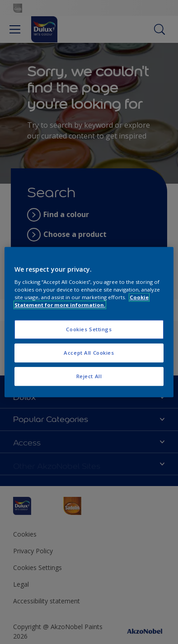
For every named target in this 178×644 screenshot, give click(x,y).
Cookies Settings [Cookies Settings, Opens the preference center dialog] (89, 330)
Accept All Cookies (89, 353)
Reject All (89, 376)
